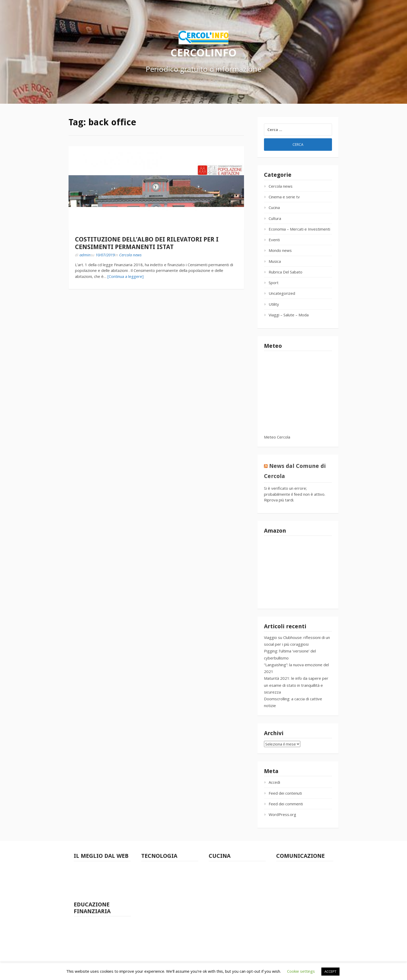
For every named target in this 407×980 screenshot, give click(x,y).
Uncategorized (282, 293)
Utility (274, 304)
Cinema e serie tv (284, 197)
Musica (275, 261)
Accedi (274, 782)
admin (85, 255)
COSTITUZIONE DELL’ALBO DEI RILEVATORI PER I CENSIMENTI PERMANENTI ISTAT (147, 243)
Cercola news (130, 255)
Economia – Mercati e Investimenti (299, 229)
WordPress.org (282, 814)
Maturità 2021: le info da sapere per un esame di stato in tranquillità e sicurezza (296, 685)
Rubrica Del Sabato (286, 272)
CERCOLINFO (203, 52)
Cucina (274, 207)
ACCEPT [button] (330, 971)
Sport (274, 283)
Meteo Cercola (277, 437)
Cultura (275, 218)
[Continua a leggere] (126, 276)
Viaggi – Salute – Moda (289, 315)
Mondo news (280, 250)
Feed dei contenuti (285, 793)
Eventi (274, 240)
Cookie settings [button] (301, 971)
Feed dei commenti (286, 804)
